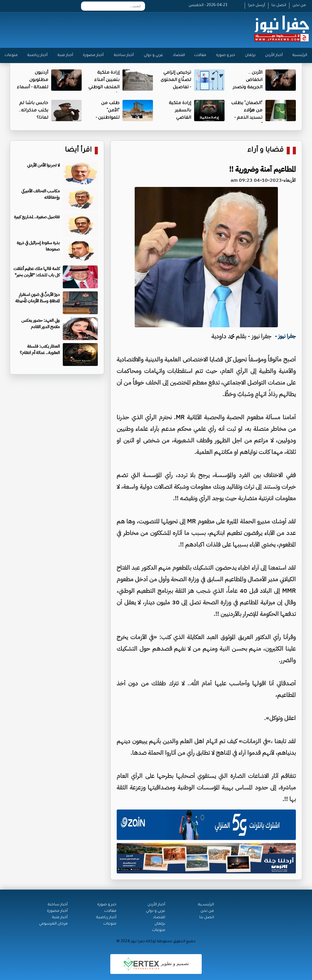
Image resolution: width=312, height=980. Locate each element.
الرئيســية (206, 905)
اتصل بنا (279, 5)
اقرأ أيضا (78, 151)
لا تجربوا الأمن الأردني (43, 165)
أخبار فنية (65, 55)
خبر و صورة (226, 55)
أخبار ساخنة (124, 55)
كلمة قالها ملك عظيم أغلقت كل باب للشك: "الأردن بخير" (37, 272)
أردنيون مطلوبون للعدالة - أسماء (32, 80)
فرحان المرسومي (53, 924)
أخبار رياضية (37, 55)
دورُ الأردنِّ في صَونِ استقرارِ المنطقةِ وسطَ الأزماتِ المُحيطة (37, 298)
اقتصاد (179, 55)
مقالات (200, 55)
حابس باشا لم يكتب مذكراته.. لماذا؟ (33, 111)
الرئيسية (300, 55)
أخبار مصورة (93, 55)
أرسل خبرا (257, 5)
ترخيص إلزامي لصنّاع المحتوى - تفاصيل (176, 80)
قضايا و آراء (266, 151)
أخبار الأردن (274, 55)
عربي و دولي (153, 55)
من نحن (299, 5)
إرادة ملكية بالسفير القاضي (180, 111)
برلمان (250, 55)
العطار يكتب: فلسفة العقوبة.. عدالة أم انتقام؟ (40, 349)
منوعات (11, 55)
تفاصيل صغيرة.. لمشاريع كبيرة (37, 217)
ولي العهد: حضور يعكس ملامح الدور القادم (41, 324)
